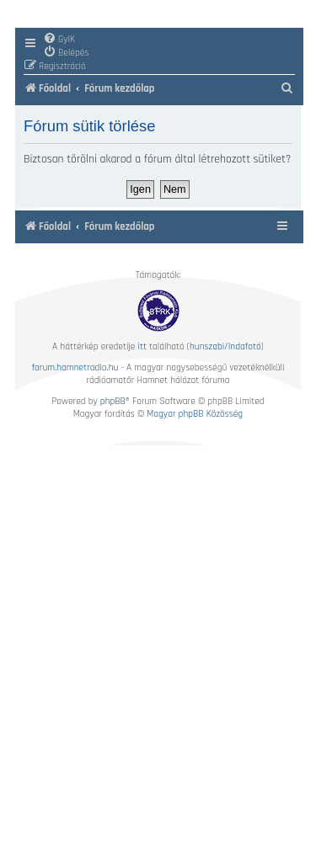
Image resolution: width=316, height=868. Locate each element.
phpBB (113, 401)
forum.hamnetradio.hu (75, 367)
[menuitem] (59, 39)
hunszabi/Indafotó (225, 346)
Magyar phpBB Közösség (195, 414)
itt (142, 346)
